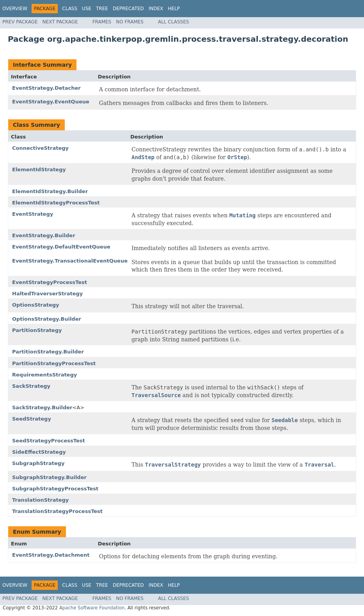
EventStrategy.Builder (44, 235)
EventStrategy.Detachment (51, 555)
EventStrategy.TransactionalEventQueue (70, 261)
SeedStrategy (32, 419)
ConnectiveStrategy (40, 148)
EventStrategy (33, 214)
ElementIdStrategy (39, 170)
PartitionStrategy (37, 330)
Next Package (60, 22)
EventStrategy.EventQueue (51, 102)
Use (87, 9)
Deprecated (128, 9)
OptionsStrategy (36, 305)
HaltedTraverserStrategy (47, 294)
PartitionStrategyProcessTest (54, 363)
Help (174, 9)
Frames (102, 22)
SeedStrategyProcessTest (49, 441)
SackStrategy (31, 386)
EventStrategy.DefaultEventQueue (61, 247)
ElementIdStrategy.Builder (50, 191)
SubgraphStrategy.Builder (49, 477)
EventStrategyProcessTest (50, 282)
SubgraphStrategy (38, 463)
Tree (102, 9)
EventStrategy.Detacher (46, 88)
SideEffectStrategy (39, 452)
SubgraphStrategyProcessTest (55, 489)
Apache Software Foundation (92, 608)
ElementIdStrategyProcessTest (56, 203)
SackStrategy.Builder (42, 407)
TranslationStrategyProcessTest (57, 511)
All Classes (173, 22)
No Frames (130, 22)
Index (156, 9)
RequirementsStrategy (44, 375)
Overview (15, 9)
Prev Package (20, 22)
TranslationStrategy (40, 500)
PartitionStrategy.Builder (48, 352)
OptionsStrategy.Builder (47, 319)
